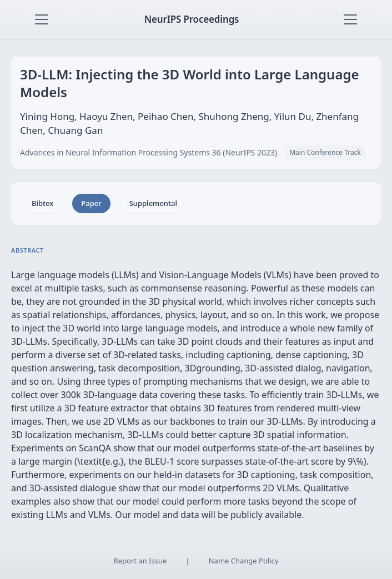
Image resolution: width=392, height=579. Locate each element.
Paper (91, 203)
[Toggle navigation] (42, 19)
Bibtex (42, 203)
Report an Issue (140, 561)
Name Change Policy (244, 561)
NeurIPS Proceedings (192, 19)
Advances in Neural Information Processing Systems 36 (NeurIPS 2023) (149, 152)
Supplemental (153, 203)
